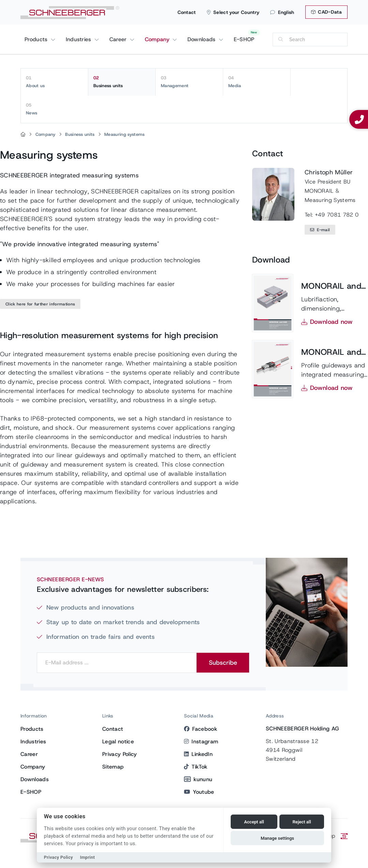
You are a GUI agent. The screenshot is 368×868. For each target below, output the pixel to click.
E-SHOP (244, 39)
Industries (80, 39)
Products (37, 39)
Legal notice (118, 741)
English (282, 12)
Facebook (201, 729)
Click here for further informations (40, 304)
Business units (122, 82)
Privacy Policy (119, 754)
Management (189, 82)
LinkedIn (198, 754)
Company (158, 39)
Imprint (88, 857)
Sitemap (113, 767)
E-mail (320, 230)
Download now (331, 322)
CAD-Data (326, 12)
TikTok (196, 767)
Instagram (201, 741)
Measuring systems (124, 134)
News (55, 109)
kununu (198, 779)
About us (54, 82)
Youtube (199, 792)
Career (119, 39)
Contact (187, 12)
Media (257, 82)
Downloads (202, 39)
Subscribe (223, 663)
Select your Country (233, 12)
